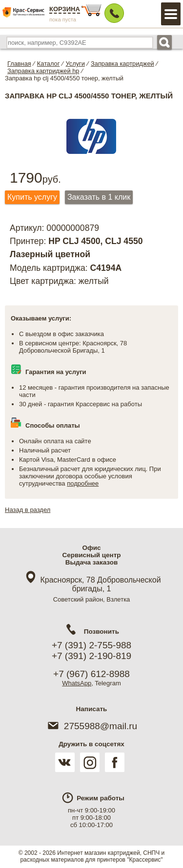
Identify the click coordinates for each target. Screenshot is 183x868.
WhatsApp (77, 683)
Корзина (65, 9)
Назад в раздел (28, 510)
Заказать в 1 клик (99, 197)
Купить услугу (32, 197)
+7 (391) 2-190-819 (91, 656)
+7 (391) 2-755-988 (91, 645)
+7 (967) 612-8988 (91, 674)
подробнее (83, 483)
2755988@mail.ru (91, 726)
